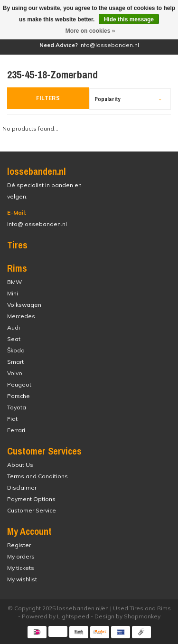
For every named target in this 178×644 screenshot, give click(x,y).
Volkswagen (24, 305)
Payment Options (31, 499)
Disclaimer (22, 488)
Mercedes (21, 316)
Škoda (16, 350)
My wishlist (22, 579)
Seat (14, 339)
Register (19, 545)
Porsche (19, 396)
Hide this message (129, 19)
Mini (13, 293)
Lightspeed (73, 616)
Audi (14, 327)
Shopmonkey (142, 616)
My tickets (21, 568)
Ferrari (16, 430)
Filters (48, 98)
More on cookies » (90, 31)
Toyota (17, 407)
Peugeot (19, 384)
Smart (15, 362)
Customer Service (32, 510)
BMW (14, 282)
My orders (21, 556)
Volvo (15, 373)
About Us (20, 465)
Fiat (12, 419)
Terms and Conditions (37, 476)
